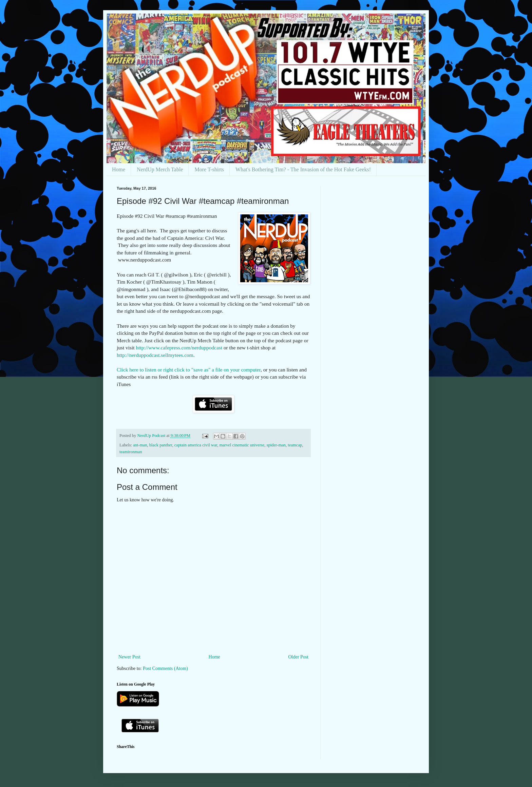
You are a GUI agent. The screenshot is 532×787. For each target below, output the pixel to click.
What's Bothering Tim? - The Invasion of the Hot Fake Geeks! (303, 169)
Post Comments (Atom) (165, 668)
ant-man (140, 445)
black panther (161, 445)
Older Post (299, 657)
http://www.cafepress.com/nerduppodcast (179, 348)
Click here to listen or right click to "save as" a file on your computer (189, 370)
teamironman (131, 452)
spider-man (276, 445)
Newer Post (129, 657)
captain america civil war (196, 445)
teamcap (295, 445)
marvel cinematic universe (242, 445)
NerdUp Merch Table (160, 169)
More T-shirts (209, 169)
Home (119, 169)
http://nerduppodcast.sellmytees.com (155, 355)
